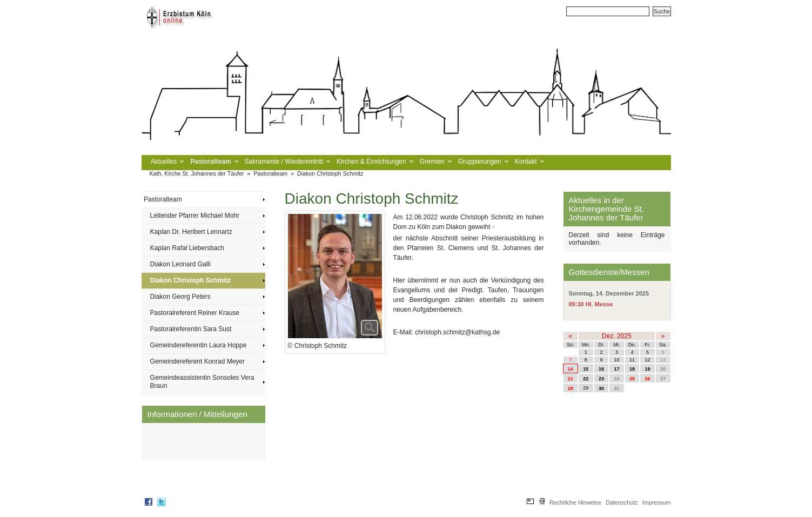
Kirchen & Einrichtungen (374, 162)
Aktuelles (167, 162)
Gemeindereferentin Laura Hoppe (199, 345)
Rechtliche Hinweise (575, 502)
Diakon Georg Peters (180, 297)
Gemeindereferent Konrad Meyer (197, 361)
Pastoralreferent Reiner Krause (195, 313)
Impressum (657, 502)
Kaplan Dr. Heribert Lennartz (191, 232)
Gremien (435, 162)
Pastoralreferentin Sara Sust (191, 329)
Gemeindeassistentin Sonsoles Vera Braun (202, 382)
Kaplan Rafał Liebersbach (187, 248)
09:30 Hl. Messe (591, 304)
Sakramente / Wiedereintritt (287, 162)
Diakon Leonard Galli (180, 264)
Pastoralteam (213, 162)
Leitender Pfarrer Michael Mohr (195, 216)
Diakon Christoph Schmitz (330, 173)
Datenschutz (622, 502)
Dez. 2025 (617, 336)
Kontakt (529, 162)
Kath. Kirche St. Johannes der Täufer (197, 173)
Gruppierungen (482, 162)
